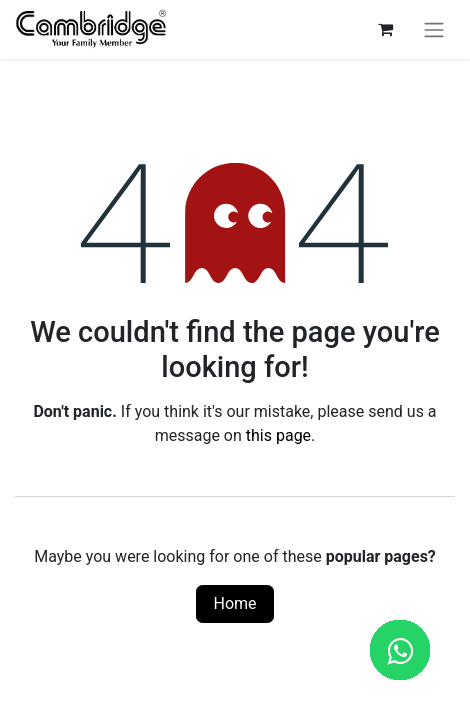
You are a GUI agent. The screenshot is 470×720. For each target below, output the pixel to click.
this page (278, 435)
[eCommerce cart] (385, 29)
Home (234, 603)
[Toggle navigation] (434, 29)
